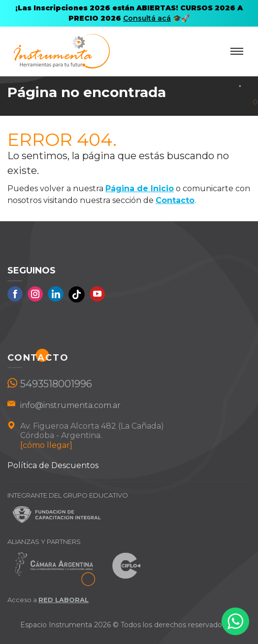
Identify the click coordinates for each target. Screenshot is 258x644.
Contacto (175, 200)
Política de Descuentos (53, 465)
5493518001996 (56, 384)
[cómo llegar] (46, 445)
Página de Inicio (140, 188)
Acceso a (48, 600)
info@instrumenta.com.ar (70, 405)
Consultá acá (147, 18)
